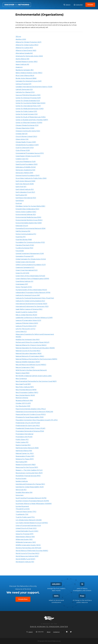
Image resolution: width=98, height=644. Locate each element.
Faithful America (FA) (23, 231)
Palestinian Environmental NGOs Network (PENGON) (34, 412)
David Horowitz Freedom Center (49, 627)
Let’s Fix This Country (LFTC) (26, 329)
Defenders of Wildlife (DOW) (26, 167)
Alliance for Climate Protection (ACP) (29, 42)
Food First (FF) (21, 237)
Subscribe (78, 5)
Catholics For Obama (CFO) (25, 92)
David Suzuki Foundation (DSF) (27, 164)
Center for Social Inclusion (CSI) (27, 114)
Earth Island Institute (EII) (25, 189)
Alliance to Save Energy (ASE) (26, 50)
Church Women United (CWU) (26, 136)
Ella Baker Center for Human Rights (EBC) (30, 206)
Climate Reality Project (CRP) (26, 142)
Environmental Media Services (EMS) (28, 217)
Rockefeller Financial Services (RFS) (28, 476)
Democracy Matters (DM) (24, 173)
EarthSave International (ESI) (26, 198)
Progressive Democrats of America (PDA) (30, 431)
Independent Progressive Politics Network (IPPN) (33, 293)
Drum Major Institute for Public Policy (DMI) (31, 178)
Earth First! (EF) (21, 187)
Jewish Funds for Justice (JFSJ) (26, 312)
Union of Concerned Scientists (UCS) (28, 526)
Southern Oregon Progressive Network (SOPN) (32, 501)
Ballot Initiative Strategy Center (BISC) (29, 73)
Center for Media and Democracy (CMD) (30, 109)
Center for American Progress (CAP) (28, 98)
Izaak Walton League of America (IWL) (29, 309)
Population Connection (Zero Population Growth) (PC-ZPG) (37, 420)
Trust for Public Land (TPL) (25, 517)
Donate (90, 5)
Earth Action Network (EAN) (26, 181)
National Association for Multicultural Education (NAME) (35, 348)
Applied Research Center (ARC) (27, 62)
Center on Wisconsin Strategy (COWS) (29, 123)
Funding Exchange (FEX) (24, 248)
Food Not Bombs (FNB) (24, 240)
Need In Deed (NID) (23, 373)
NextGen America (22, 398)
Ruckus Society (21, 479)
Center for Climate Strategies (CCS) (28, 101)
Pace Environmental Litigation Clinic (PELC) (31, 409)
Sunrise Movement (22, 506)
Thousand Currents (23, 509)
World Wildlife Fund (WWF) (25, 559)
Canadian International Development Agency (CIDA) (34, 87)
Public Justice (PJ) (22, 442)
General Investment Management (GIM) (30, 254)
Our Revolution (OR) (23, 406)
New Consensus (21, 379)
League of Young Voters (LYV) (26, 326)
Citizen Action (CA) (22, 139)
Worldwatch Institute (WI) (25, 562)
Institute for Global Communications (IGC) (30, 301)
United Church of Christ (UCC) (26, 528)
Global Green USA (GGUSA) (25, 262)
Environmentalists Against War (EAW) (29, 223)
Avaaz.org (19, 67)
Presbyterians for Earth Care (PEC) (28, 426)
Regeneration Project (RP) (25, 456)
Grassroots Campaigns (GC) (25, 267)
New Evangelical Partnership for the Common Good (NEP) (36, 381)
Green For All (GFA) (22, 273)
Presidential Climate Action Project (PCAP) (30, 428)
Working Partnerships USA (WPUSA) (28, 548)
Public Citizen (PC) (22, 440)
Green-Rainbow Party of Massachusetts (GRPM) (32, 279)
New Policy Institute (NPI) (25, 387)
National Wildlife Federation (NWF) (28, 362)
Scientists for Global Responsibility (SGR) (30, 487)
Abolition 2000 (21, 39)
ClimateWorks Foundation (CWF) (27, 145)
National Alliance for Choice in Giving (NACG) (31, 345)
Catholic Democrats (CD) (24, 89)
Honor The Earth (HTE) (24, 287)
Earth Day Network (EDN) (25, 184)
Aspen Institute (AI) (22, 64)
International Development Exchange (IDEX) (31, 304)
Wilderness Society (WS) (24, 539)
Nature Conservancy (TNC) (25, 367)
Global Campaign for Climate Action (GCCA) (31, 259)
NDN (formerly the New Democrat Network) (31, 370)
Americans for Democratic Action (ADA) (29, 56)
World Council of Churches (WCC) (28, 553)
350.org (18, 37)
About (49, 632)
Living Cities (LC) (21, 332)
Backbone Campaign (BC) (25, 70)
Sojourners (20, 495)
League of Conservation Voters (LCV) (28, 320)
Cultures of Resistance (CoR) (26, 162)
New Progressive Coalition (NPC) (27, 392)
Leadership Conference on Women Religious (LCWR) (34, 318)
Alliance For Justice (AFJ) (24, 48)
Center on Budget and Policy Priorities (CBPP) (32, 120)
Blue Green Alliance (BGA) (25, 76)
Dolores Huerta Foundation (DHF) (28, 175)
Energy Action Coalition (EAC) (26, 212)
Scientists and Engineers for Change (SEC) (30, 484)
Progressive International (24, 434)
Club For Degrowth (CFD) (25, 148)
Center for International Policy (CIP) (28, 106)
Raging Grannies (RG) (23, 445)
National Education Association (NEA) (29, 353)
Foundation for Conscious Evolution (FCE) (30, 242)
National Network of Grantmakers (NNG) (30, 356)
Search (67, 5)
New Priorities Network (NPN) (26, 390)
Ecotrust (19, 203)
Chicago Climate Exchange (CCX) (27, 125)
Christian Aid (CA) (22, 134)
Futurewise (20, 251)
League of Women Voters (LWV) (27, 323)
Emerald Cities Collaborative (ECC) (27, 209)
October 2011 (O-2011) (23, 403)
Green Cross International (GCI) (27, 270)
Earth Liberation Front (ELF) (25, 192)
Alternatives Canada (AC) (24, 53)
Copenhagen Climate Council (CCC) (28, 156)
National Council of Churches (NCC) (28, 351)
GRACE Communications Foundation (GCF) (31, 265)
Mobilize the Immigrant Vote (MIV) (28, 340)
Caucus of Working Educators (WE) (28, 95)
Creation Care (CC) (22, 159)
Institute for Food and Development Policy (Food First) (35, 298)
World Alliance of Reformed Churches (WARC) (32, 551)
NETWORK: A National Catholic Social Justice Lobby (34, 376)
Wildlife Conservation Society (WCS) (28, 545)
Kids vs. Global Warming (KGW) (26, 315)
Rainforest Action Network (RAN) (27, 448)
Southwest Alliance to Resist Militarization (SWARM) (34, 504)
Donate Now (23, 599)
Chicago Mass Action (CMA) (25, 128)
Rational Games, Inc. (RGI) (25, 453)
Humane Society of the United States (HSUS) (31, 290)
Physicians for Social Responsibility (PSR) (30, 417)
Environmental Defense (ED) (26, 215)
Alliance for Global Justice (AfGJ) (27, 45)
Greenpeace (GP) (22, 284)
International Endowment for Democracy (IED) (32, 306)
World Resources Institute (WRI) (27, 556)
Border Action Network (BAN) (26, 78)
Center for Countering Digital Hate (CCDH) (31, 103)
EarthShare (20, 201)
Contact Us (56, 632)
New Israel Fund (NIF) (23, 384)
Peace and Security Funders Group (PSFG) (31, 414)
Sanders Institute (22, 481)
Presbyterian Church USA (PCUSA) (28, 423)
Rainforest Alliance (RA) (24, 451)
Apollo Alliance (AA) (22, 59)
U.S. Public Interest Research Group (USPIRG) (32, 523)
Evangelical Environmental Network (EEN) (31, 228)
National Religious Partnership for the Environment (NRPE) (36, 359)
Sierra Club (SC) (21, 490)
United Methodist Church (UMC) (27, 531)
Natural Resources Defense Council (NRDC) (31, 365)
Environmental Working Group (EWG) (29, 220)
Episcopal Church (22, 226)
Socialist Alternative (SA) (24, 492)
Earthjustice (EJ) (21, 195)
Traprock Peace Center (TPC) (26, 512)
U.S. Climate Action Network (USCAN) (29, 520)
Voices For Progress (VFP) (25, 534)
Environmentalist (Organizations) (17, 5)
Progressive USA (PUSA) (24, 437)
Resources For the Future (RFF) (27, 467)
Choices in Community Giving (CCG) (28, 131)
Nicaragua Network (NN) (24, 400)
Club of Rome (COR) (23, 150)
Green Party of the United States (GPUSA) (30, 276)
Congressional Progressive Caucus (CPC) (30, 153)
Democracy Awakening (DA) (25, 170)
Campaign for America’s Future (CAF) (29, 81)
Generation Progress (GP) (25, 256)
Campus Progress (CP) (23, 84)
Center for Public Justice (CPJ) (26, 111)
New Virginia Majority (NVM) (25, 395)
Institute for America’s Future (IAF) (28, 295)
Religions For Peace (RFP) (25, 459)
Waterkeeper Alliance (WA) (25, 537)
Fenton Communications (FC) (26, 234)
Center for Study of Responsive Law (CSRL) (31, 117)
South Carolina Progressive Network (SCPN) (31, 498)
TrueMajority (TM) (22, 514)
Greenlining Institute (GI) (24, 281)
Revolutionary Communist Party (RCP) (29, 473)
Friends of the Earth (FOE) (25, 245)
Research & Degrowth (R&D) (26, 465)
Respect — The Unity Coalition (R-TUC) (29, 470)
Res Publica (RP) (21, 462)
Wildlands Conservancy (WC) (26, 542)
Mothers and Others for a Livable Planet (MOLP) (33, 342)
